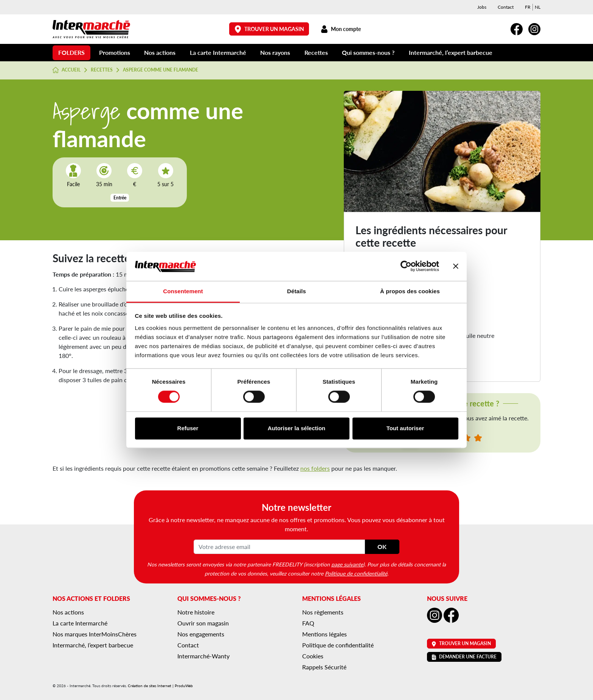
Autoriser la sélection (297, 428)
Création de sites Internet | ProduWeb (160, 686)
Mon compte (341, 29)
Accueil (67, 70)
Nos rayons (275, 52)
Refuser (188, 428)
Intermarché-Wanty (203, 656)
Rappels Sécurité (324, 667)
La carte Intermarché (218, 52)
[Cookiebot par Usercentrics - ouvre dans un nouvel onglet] (406, 266)
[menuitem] (528, 7)
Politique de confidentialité (356, 573)
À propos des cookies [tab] (410, 291)
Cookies (313, 656)
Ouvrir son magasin (203, 623)
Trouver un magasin (269, 29)
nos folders (315, 468)
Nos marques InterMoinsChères (95, 634)
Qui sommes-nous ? (368, 52)
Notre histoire (196, 612)
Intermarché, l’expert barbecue (451, 52)
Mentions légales (324, 634)
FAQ (308, 623)
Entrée (120, 198)
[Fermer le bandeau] (456, 266)
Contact (506, 7)
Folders (71, 52)
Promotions (115, 52)
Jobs (482, 7)
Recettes (316, 52)
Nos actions (160, 52)
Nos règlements (323, 612)
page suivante (347, 564)
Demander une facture (464, 657)
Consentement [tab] (183, 291)
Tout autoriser (405, 428)
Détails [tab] (296, 291)
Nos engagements (201, 634)
